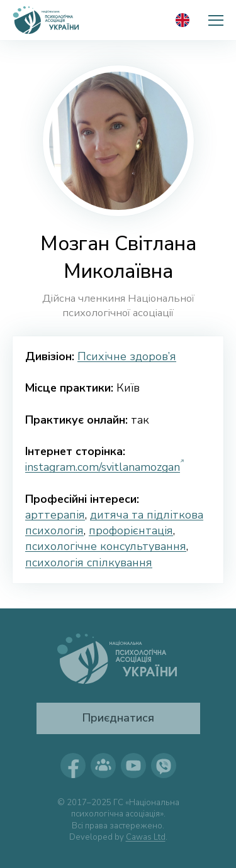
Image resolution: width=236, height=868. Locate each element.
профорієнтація (131, 530)
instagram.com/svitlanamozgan (103, 467)
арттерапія (55, 515)
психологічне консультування (106, 546)
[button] (216, 20)
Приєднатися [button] (118, 718)
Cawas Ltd (146, 837)
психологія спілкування (89, 563)
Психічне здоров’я (127, 356)
